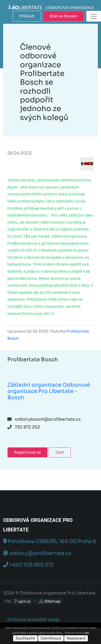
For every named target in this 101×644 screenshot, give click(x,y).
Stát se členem (64, 16)
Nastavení (76, 638)
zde (87, 633)
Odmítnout (51, 638)
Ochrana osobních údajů (34, 620)
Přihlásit (27, 16)
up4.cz (22, 601)
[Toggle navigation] (94, 16)
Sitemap (50, 601)
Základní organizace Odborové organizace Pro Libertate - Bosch (49, 391)
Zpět (60, 452)
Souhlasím (25, 638)
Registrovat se (27, 452)
